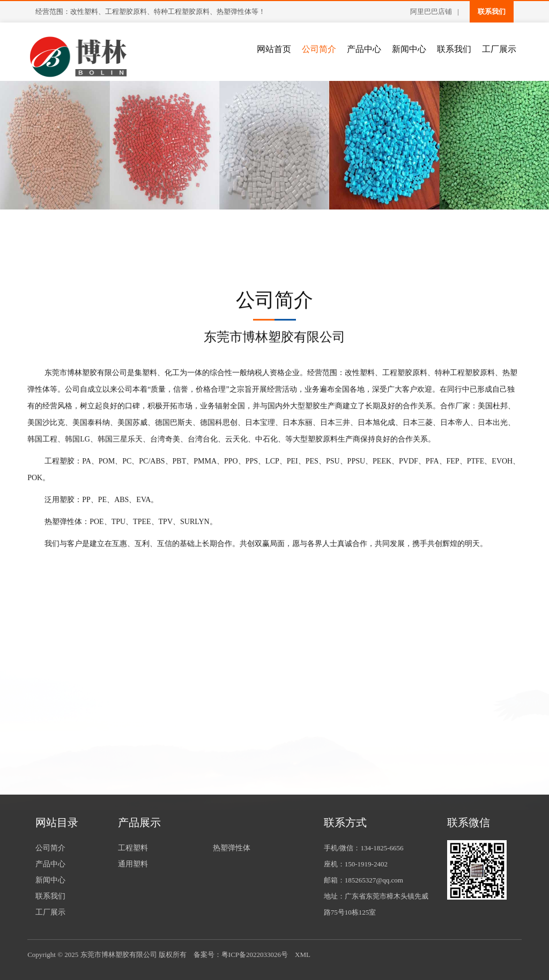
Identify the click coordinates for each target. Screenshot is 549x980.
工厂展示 (499, 49)
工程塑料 (133, 848)
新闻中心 (409, 49)
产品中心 (364, 49)
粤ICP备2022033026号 (255, 955)
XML (302, 955)
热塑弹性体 (232, 848)
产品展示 (139, 822)
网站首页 (274, 49)
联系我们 (492, 12)
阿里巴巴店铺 (431, 12)
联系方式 (345, 822)
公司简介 (319, 49)
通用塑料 (133, 864)
